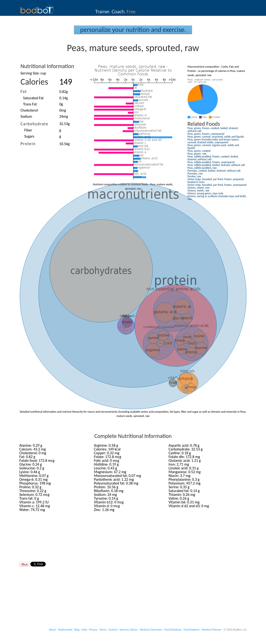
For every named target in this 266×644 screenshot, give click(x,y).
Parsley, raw (194, 176)
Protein (28, 144)
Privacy (93, 630)
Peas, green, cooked (199, 151)
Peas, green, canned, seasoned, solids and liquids (216, 137)
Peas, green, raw (197, 154)
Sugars (29, 136)
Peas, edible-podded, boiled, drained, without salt (216, 165)
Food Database (173, 630)
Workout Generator (151, 630)
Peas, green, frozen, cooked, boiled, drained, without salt (213, 130)
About (52, 630)
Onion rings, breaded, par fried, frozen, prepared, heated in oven (216, 181)
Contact (113, 630)
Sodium (26, 116)
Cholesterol (29, 110)
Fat (24, 91)
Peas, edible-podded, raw (202, 168)
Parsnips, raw (195, 173)
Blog (77, 630)
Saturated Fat (33, 98)
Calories (34, 82)
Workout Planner (212, 630)
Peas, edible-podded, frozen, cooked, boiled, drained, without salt (213, 158)
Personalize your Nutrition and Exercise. (133, 30)
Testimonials (65, 630)
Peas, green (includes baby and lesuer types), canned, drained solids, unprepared (213, 141)
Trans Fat (30, 104)
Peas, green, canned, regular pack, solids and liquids (213, 147)
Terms (103, 630)
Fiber (28, 130)
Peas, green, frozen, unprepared (206, 134)
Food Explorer (192, 630)
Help (84, 630)
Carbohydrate (35, 124)
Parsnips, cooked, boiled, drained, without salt (214, 171)
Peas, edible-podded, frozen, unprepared (211, 162)
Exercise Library (128, 630)
